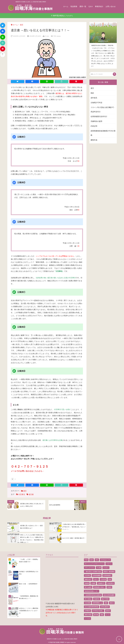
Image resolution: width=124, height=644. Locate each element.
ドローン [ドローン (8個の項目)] (109, 564)
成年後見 (94, 98)
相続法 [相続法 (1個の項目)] (112, 603)
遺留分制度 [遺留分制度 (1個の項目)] (88, 615)
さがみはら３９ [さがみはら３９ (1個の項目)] (105, 560)
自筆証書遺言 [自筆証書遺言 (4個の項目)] (105, 607)
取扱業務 (74, 7)
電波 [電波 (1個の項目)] (102, 615)
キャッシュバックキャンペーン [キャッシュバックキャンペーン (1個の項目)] (94, 564)
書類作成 (94, 140)
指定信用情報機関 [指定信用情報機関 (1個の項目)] (109, 595)
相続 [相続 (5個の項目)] (106, 603)
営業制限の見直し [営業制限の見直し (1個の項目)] (99, 587)
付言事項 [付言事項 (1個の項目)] (87, 575)
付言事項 (22, 494)
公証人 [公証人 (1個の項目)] (96, 579)
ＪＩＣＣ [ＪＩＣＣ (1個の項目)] (87, 619)
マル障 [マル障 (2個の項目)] (99, 568)
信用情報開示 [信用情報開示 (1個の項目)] (107, 575)
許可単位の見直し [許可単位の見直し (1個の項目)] (98, 611)
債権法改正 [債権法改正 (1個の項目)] (88, 579)
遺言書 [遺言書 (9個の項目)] (96, 615)
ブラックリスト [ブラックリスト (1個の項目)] (90, 568)
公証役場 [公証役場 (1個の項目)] (103, 579)
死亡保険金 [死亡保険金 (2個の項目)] (88, 599)
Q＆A (91, 7)
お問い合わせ (111, 7)
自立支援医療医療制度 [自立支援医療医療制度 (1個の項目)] (92, 607)
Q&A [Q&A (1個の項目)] (92, 560)
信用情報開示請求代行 (99, 117)
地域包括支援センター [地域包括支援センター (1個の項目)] (92, 591)
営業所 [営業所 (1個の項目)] (109, 587)
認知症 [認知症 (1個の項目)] (108, 611)
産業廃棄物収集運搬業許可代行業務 (103, 133)
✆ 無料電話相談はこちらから (62, 16)
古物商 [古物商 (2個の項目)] (93, 583)
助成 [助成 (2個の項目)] (110, 579)
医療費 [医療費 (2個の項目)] (87, 583)
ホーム (66, 7)
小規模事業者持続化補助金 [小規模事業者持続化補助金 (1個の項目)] (93, 595)
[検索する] (114, 74)
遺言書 (31, 494)
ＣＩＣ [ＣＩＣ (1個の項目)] (108, 615)
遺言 (22, 25)
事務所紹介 (99, 7)
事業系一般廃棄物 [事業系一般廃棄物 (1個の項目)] (109, 572)
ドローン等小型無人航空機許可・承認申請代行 (103, 110)
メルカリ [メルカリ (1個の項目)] (106, 568)
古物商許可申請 (96, 103)
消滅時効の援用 (96, 121)
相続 (92, 93)
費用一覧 (83, 7)
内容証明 (94, 126)
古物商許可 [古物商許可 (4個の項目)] (101, 583)
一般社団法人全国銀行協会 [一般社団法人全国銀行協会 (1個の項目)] (93, 572)
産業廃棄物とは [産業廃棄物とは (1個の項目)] (97, 603)
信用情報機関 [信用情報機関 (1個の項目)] (97, 575)
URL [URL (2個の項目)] (97, 560)
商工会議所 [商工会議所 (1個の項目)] (88, 587)
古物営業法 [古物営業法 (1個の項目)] (110, 583)
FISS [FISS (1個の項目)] (86, 560)
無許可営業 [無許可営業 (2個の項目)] (105, 599)
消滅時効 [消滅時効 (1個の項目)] (97, 599)
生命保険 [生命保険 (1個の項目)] (87, 603)
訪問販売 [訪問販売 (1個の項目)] (87, 611)
